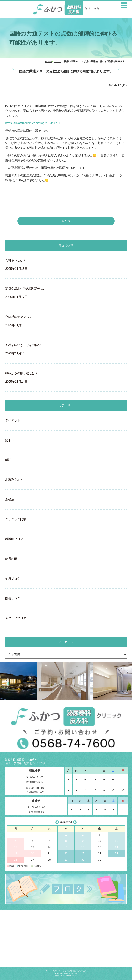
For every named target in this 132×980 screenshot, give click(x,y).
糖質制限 (11, 559)
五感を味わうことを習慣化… (66, 350)
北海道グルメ (14, 480)
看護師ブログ (14, 539)
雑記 (8, 460)
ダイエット (13, 420)
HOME (48, 62)
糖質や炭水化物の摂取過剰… (66, 293)
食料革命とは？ (66, 265)
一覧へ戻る (66, 221)
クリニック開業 (16, 519)
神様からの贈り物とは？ (66, 378)
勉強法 (10, 499)
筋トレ (10, 440)
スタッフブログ (16, 618)
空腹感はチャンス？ (66, 321)
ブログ (58, 62)
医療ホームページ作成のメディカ (66, 976)
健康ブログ (13, 579)
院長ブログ (13, 598)
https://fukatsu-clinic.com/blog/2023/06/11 (33, 123)
